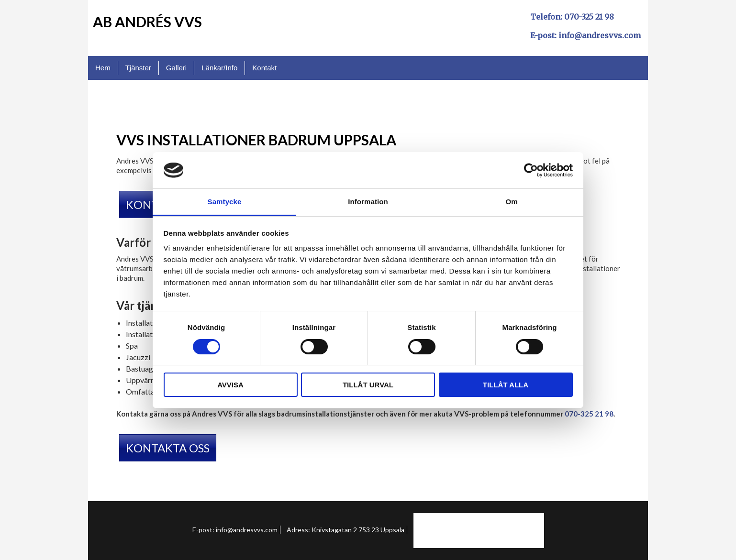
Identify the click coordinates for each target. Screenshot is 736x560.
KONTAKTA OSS (168, 448)
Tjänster (138, 68)
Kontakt (264, 68)
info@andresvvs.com (600, 35)
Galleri (176, 68)
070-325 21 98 (589, 17)
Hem (103, 68)
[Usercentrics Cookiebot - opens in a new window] (531, 170)
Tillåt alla (506, 385)
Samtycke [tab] (225, 202)
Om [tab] (511, 202)
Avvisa (230, 385)
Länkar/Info (219, 68)
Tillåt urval (368, 385)
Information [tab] (368, 202)
